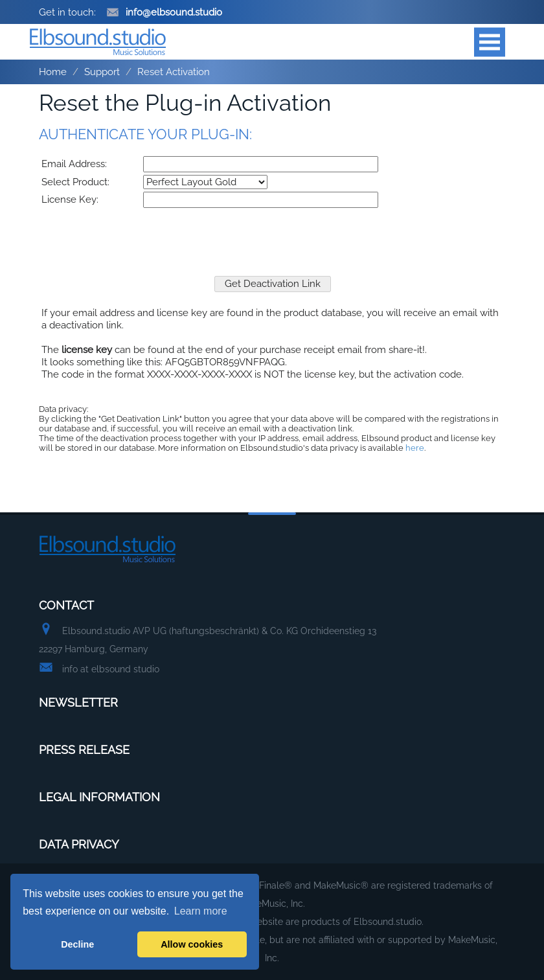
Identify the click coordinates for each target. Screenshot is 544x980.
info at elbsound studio (111, 669)
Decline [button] (77, 944)
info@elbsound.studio (164, 12)
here (415, 448)
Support (102, 72)
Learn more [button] (201, 911)
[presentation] (273, 236)
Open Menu (490, 42)
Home (53, 72)
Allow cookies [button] (192, 944)
